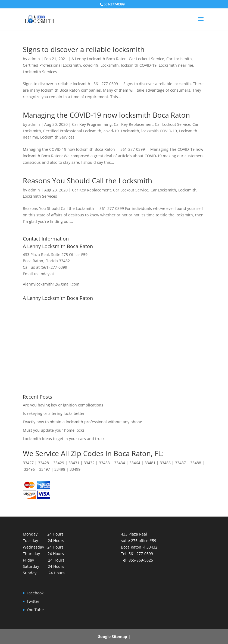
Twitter (33, 601)
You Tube (35, 610)
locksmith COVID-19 (139, 65)
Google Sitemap (112, 637)
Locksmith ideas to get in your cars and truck (64, 439)
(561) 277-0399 (54, 267)
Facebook (35, 593)
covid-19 (91, 65)
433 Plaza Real (36, 254)
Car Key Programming (92, 124)
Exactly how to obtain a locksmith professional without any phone (82, 422)
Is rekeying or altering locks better (54, 413)
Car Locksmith (179, 59)
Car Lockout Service (146, 59)
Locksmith (110, 65)
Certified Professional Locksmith (52, 65)
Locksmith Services (40, 72)
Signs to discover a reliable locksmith (84, 49)
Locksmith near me (176, 65)
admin (34, 59)
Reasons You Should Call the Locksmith (88, 181)
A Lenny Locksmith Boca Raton (99, 59)
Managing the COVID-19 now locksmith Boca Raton (106, 115)
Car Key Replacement (133, 124)
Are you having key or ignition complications (63, 405)
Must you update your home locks (54, 430)
